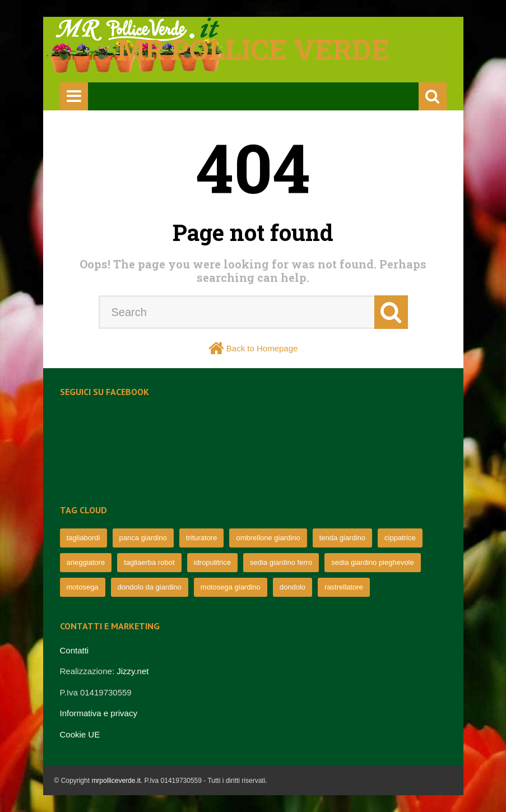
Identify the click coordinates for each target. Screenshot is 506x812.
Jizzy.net (133, 671)
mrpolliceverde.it (116, 781)
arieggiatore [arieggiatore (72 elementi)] (86, 562)
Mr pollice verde (253, 49)
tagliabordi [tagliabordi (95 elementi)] (83, 538)
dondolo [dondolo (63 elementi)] (293, 587)
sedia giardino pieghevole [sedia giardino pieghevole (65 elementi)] (372, 562)
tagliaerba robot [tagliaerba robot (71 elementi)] (149, 562)
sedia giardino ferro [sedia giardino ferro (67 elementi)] (281, 562)
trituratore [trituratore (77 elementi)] (202, 538)
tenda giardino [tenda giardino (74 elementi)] (342, 538)
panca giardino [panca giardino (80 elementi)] (143, 538)
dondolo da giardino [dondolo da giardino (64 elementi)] (150, 587)
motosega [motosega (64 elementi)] (83, 587)
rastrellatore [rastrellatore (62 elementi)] (344, 587)
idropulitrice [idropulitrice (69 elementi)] (212, 562)
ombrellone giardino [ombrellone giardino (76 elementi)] (268, 538)
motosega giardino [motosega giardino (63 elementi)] (231, 587)
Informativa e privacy (99, 713)
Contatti (75, 650)
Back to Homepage (262, 348)
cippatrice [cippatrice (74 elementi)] (400, 538)
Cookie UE (80, 734)
